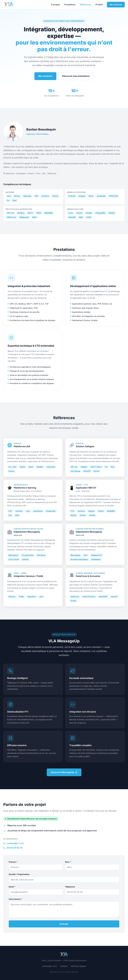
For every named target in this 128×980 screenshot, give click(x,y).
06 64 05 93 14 (13, 848)
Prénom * (13, 862)
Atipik (79, 487)
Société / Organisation (19, 874)
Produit (99, 5)
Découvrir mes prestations (76, 76)
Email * (12, 887)
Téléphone (70, 887)
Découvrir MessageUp (64, 772)
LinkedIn (64, 966)
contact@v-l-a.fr (14, 843)
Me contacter (116, 5)
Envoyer (64, 924)
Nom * (68, 862)
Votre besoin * (15, 899)
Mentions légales (78, 966)
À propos (56, 5)
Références (85, 5)
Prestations (70, 5)
